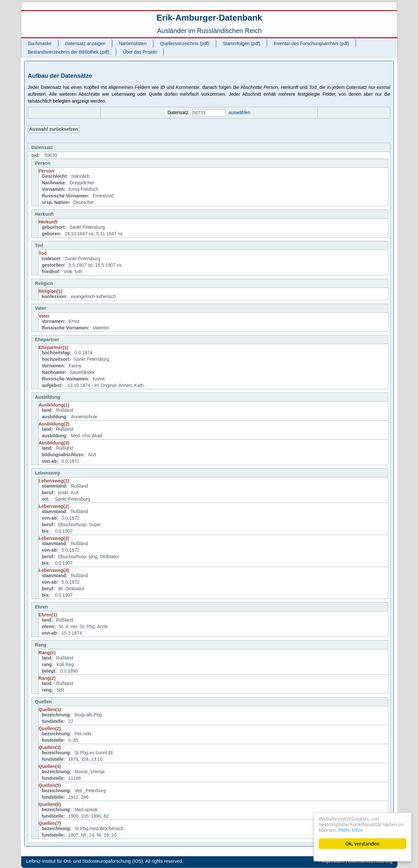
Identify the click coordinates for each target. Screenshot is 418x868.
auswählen (240, 112)
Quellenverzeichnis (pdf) (185, 43)
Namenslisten (133, 43)
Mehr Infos (351, 830)
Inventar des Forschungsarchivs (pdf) (311, 43)
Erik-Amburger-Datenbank (209, 18)
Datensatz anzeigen (85, 43)
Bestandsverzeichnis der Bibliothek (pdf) (69, 52)
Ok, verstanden (362, 844)
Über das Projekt (140, 52)
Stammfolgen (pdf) (241, 43)
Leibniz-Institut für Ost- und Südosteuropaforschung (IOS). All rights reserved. (105, 861)
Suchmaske (40, 43)
